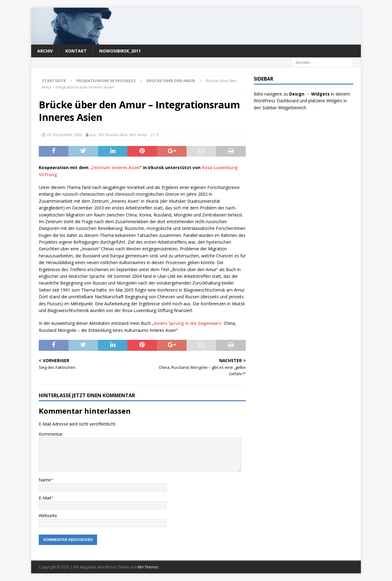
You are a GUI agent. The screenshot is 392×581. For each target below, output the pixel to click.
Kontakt (76, 51)
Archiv (45, 51)
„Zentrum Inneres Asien (115, 167)
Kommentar (51, 434)
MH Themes (148, 567)
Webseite (48, 516)
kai (93, 135)
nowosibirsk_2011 (120, 51)
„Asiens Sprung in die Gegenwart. (188, 323)
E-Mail (45, 498)
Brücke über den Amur (126, 135)
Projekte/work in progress (106, 81)
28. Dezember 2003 (64, 135)
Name (45, 480)
